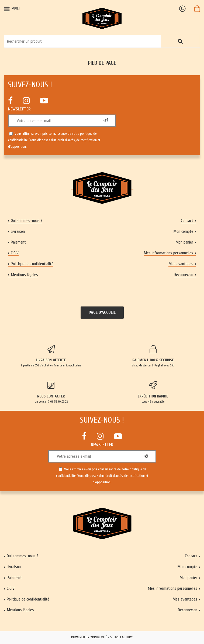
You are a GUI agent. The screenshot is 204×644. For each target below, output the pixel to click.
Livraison (18, 231)
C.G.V (15, 253)
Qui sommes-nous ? (27, 221)
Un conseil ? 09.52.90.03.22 (51, 392)
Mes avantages (181, 264)
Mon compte (183, 231)
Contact (187, 221)
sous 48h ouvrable (153, 392)
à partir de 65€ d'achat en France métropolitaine (51, 356)
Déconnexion (184, 275)
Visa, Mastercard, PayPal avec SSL (153, 356)
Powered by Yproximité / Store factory (102, 637)
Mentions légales (24, 275)
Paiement (18, 242)
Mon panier (184, 242)
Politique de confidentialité (32, 264)
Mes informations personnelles (168, 253)
